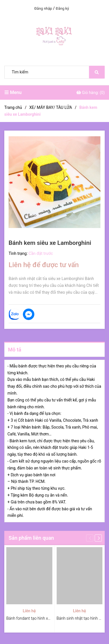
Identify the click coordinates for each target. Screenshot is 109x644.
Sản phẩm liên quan (31, 538)
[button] (98, 538)
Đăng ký (62, 8)
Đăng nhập (43, 8)
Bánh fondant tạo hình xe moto (33, 618)
